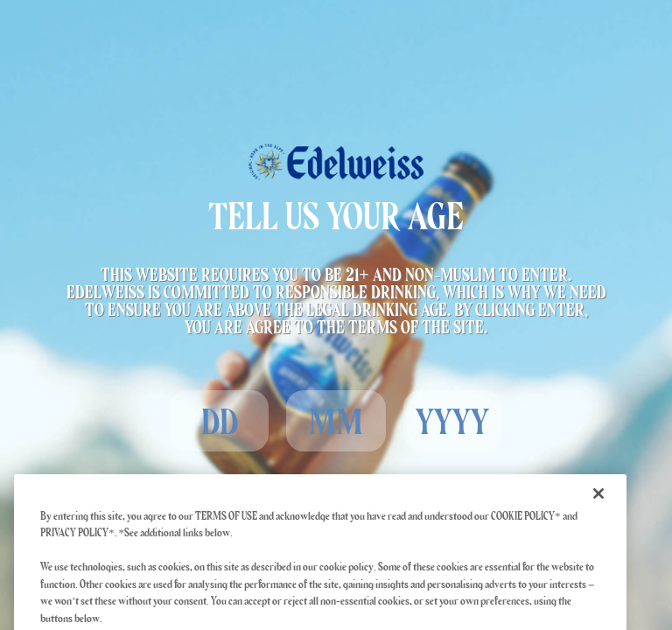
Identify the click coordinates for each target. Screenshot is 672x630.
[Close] (598, 505)
